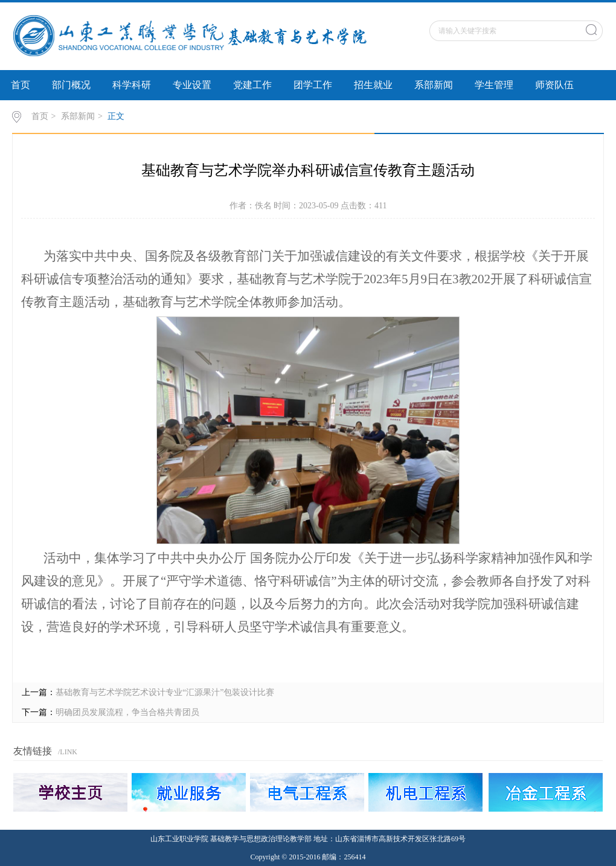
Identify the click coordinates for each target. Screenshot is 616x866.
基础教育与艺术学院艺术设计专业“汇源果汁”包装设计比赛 (165, 692)
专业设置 (192, 85)
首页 (21, 85)
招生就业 (373, 85)
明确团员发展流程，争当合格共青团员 (127, 712)
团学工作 (313, 85)
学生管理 (494, 85)
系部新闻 (434, 85)
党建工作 (252, 85)
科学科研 (132, 85)
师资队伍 (554, 85)
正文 (116, 116)
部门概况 (71, 85)
